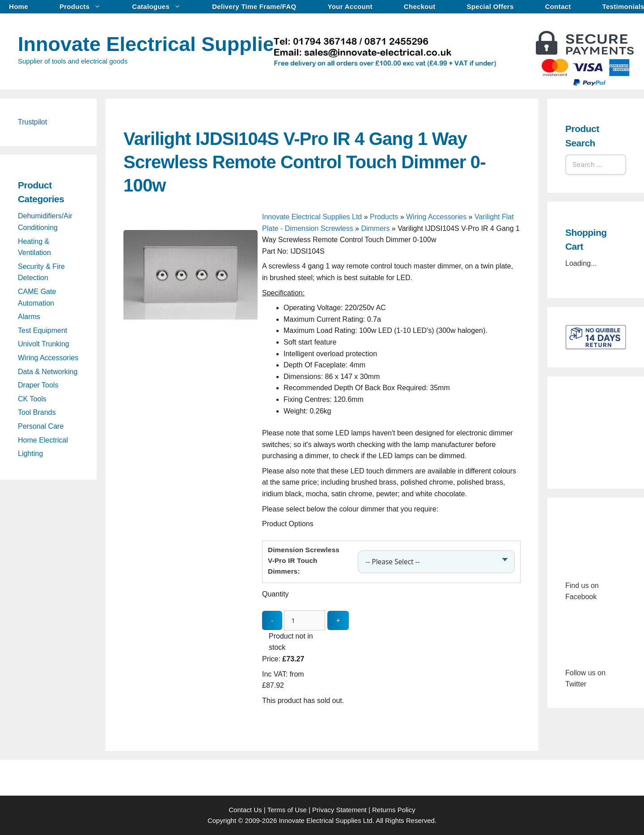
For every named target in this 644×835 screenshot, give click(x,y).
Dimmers (375, 228)
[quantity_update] (305, 620)
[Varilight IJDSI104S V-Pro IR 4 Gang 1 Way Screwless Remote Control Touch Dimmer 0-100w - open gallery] (191, 362)
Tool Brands (37, 412)
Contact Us (245, 810)
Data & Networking (48, 372)
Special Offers (490, 6)
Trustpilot (32, 122)
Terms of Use (287, 810)
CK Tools (32, 399)
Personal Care (41, 426)
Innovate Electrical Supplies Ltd (170, 44)
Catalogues (161, 7)
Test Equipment (42, 330)
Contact (558, 6)
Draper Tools (38, 385)
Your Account (350, 6)
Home (19, 6)
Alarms (29, 317)
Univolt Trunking (44, 344)
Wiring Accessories (436, 217)
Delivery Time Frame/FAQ (254, 6)
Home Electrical (43, 440)
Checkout (420, 6)
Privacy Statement (339, 810)
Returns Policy (394, 810)
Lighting (30, 454)
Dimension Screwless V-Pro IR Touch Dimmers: (304, 561)
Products (85, 7)
